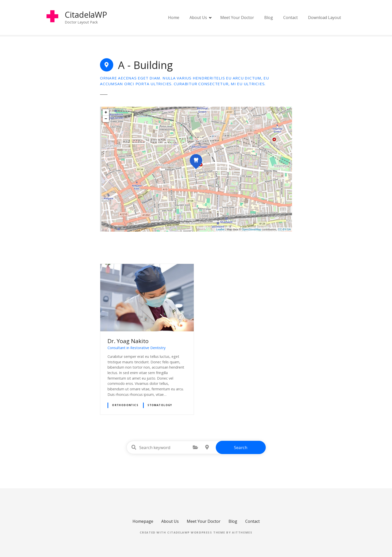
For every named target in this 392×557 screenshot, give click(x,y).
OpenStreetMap (251, 229)
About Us (198, 17)
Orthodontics (125, 405)
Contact (290, 17)
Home (174, 17)
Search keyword (134, 447)
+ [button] (106, 112)
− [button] (106, 119)
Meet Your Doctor (237, 17)
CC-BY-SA (284, 229)
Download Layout (324, 17)
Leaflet (220, 229)
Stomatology (160, 405)
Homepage (143, 521)
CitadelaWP (86, 15)
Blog (269, 17)
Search (241, 447)
